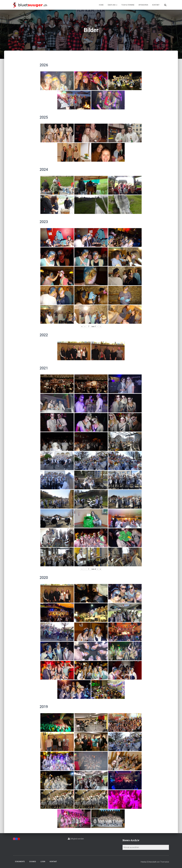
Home (101, 5)
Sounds (33, 862)
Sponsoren (143, 5)
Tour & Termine (128, 5)
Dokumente (20, 862)
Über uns (112, 5)
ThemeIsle (165, 862)
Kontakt (156, 5)
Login (43, 862)
